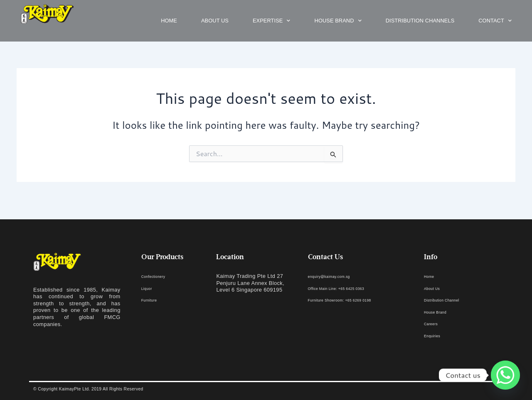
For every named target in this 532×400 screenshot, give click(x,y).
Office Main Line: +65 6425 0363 (349, 288)
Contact (495, 21)
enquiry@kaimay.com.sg (339, 276)
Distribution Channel (449, 300)
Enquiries (436, 335)
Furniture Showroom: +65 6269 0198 (354, 300)
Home (169, 21)
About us (215, 21)
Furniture (153, 300)
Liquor (149, 288)
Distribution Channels (420, 21)
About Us (436, 288)
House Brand (338, 21)
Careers (434, 323)
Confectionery (159, 276)
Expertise (272, 21)
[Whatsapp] (505, 375)
